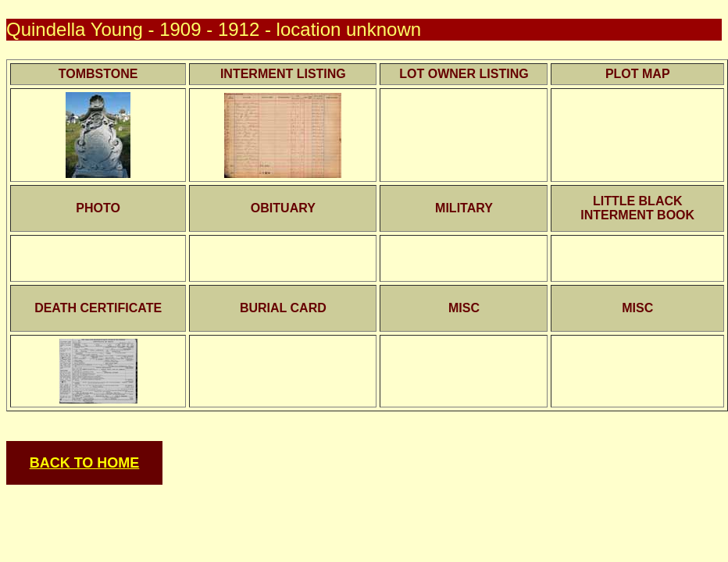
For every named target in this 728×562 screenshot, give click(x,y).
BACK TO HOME (85, 463)
